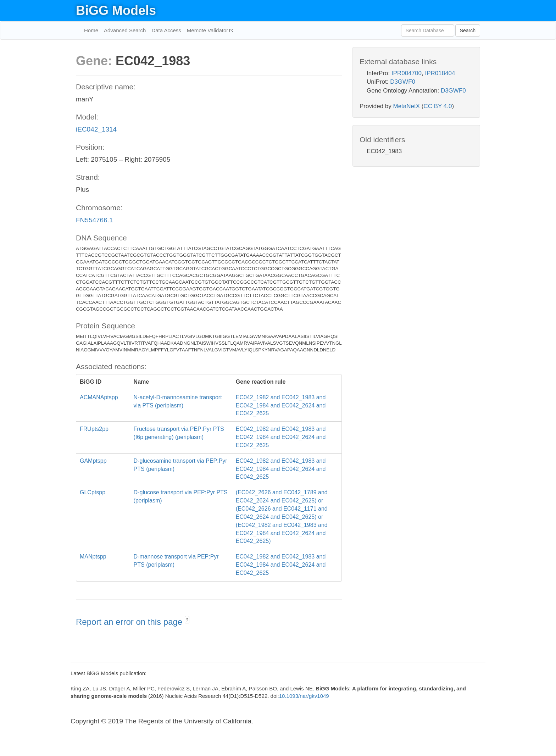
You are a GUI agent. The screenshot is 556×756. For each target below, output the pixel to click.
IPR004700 (407, 73)
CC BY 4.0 (438, 106)
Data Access (166, 30)
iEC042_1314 (96, 129)
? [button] (187, 620)
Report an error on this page (130, 622)
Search (468, 30)
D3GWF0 (403, 82)
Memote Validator (208, 30)
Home (91, 30)
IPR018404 (440, 73)
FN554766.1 (94, 220)
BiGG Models (116, 10)
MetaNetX (407, 106)
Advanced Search (125, 30)
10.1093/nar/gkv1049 (304, 696)
